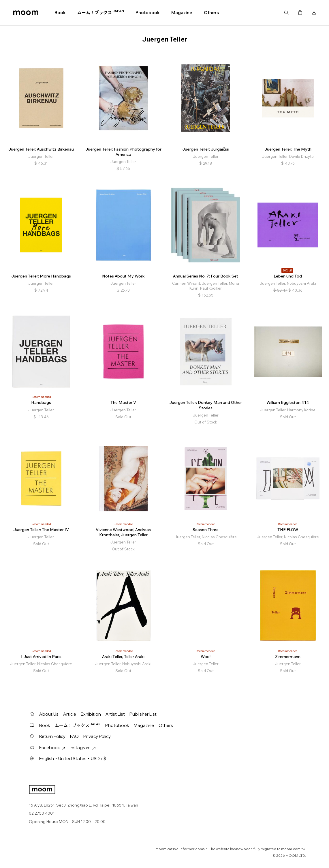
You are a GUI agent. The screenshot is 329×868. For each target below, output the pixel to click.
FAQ (74, 736)
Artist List (115, 714)
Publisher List (143, 714)
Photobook (148, 13)
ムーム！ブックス (101, 12)
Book (60, 13)
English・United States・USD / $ (73, 759)
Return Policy (52, 736)
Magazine (182, 13)
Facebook (52, 748)
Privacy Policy (97, 736)
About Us (49, 714)
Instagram (83, 748)
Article (70, 714)
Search (286, 13)
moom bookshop (26, 13)
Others (211, 13)
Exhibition (91, 714)
